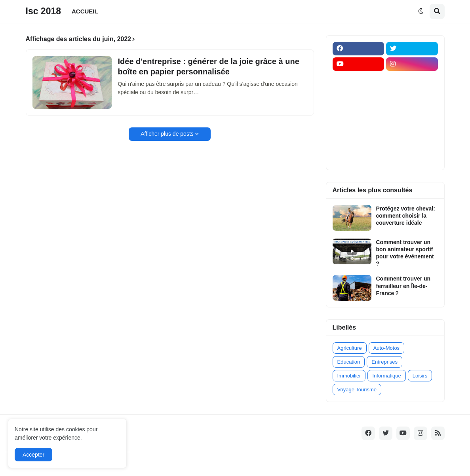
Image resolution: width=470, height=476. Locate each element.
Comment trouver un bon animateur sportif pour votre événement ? (405, 253)
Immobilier (349, 376)
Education (349, 362)
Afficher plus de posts (167, 134)
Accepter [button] (33, 455)
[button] (421, 11)
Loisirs (420, 376)
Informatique (386, 376)
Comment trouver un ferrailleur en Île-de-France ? (403, 286)
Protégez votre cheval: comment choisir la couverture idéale (406, 216)
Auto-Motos (386, 348)
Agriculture (350, 348)
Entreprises (384, 362)
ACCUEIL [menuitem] (85, 11)
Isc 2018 (44, 11)
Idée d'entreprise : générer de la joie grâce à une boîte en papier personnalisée (209, 66)
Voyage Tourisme (357, 390)
